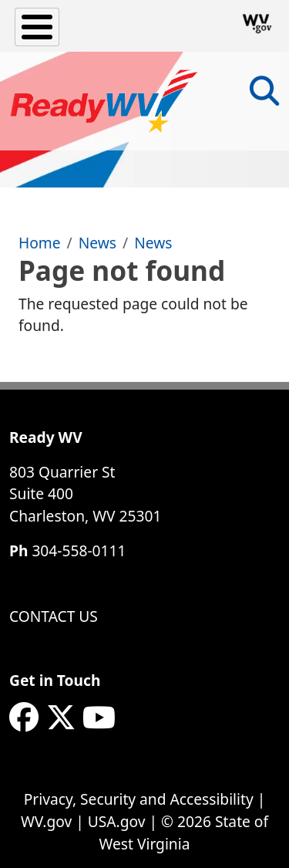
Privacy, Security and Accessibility (139, 799)
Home (40, 243)
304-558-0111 (79, 551)
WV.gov (46, 821)
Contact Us (54, 616)
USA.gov (117, 821)
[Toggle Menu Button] (37, 27)
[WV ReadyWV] (104, 101)
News (97, 243)
